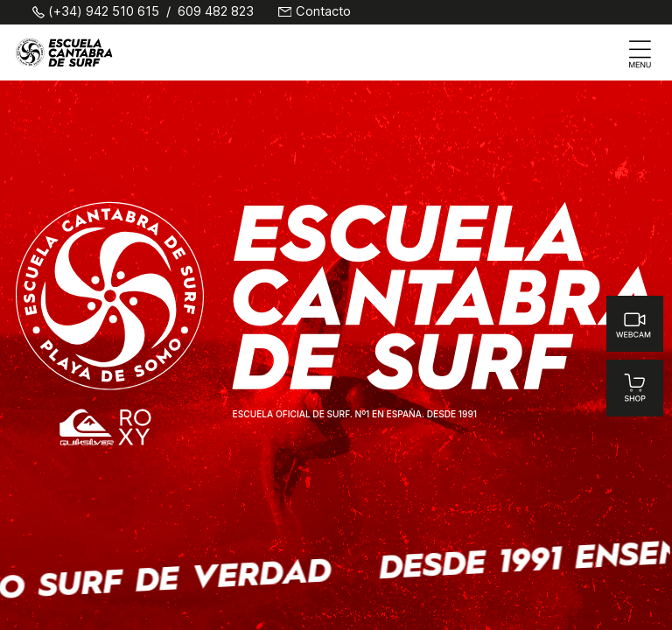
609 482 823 (216, 12)
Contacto (323, 12)
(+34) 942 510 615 (104, 12)
